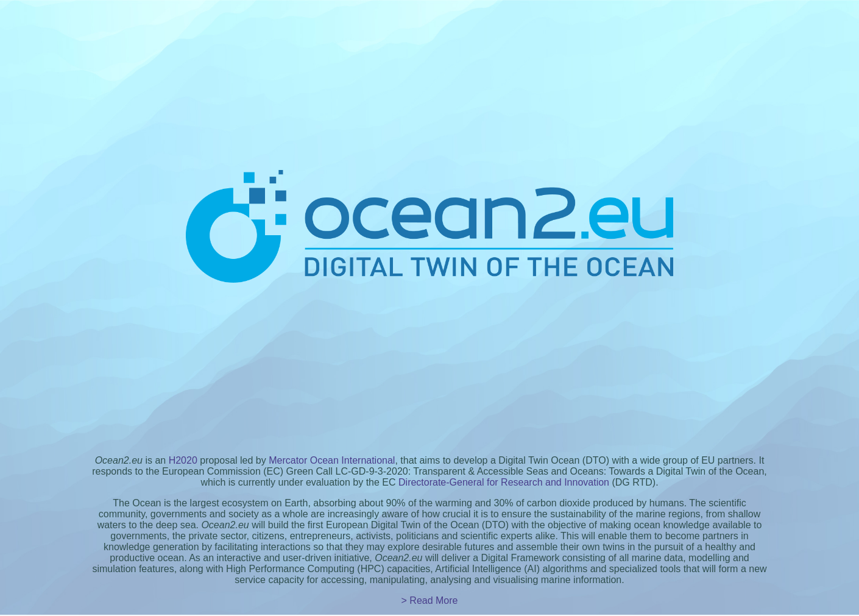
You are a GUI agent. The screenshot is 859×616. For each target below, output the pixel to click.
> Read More (430, 600)
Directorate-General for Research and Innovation (504, 482)
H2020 (183, 460)
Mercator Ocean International (332, 460)
